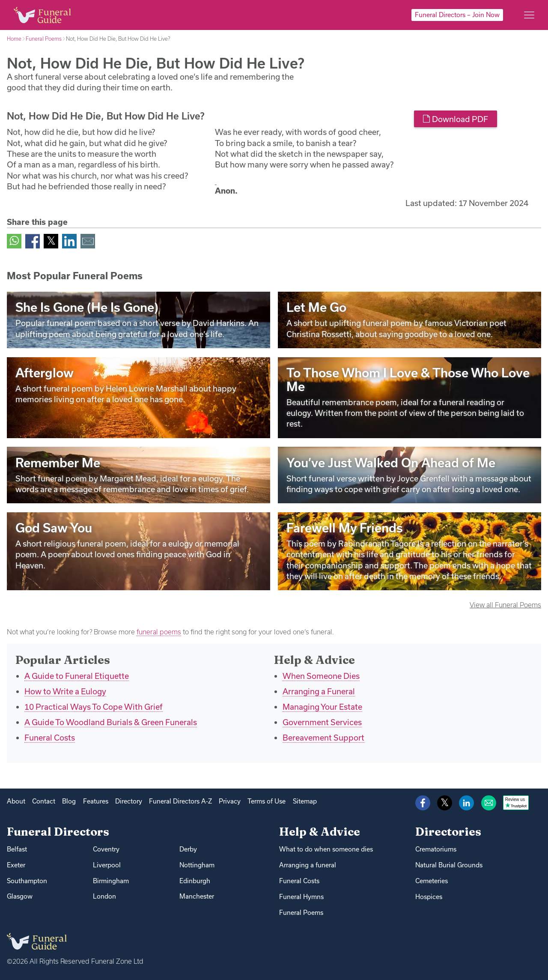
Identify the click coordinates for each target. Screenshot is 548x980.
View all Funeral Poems (505, 605)
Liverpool (107, 865)
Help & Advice (320, 832)
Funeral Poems (44, 39)
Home (14, 39)
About (16, 801)
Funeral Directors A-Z (180, 801)
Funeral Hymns (301, 897)
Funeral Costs (50, 738)
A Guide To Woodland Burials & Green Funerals (111, 722)
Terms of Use (267, 801)
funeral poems (159, 632)
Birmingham (111, 881)
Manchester (197, 896)
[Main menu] (529, 15)
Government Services (322, 722)
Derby (188, 849)
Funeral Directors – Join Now (457, 15)
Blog (69, 801)
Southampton (27, 881)
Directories (448, 832)
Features (96, 801)
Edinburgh (195, 881)
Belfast (17, 849)
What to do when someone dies (326, 849)
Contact (44, 801)
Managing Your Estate (322, 707)
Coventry (106, 849)
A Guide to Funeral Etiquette (77, 676)
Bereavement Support (323, 738)
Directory (129, 801)
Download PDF (455, 119)
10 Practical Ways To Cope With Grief (94, 707)
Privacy (230, 801)
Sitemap (305, 801)
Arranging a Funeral (319, 691)
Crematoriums (436, 849)
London (104, 896)
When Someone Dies (321, 676)
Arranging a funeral (308, 865)
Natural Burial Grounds (449, 865)
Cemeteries (432, 881)
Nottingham (197, 865)
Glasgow (20, 896)
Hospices (429, 897)
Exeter (16, 865)
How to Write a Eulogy (65, 691)
